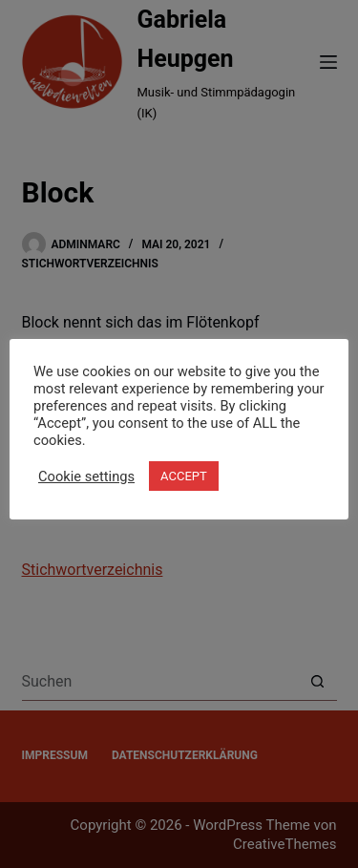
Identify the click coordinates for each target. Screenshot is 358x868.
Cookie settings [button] (86, 476)
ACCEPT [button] (184, 476)
